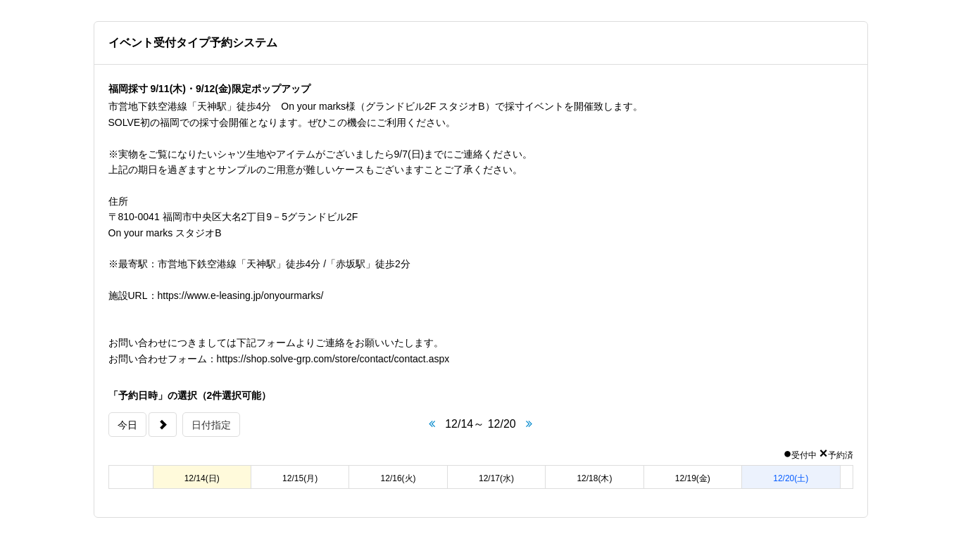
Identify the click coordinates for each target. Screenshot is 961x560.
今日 (127, 425)
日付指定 (211, 425)
